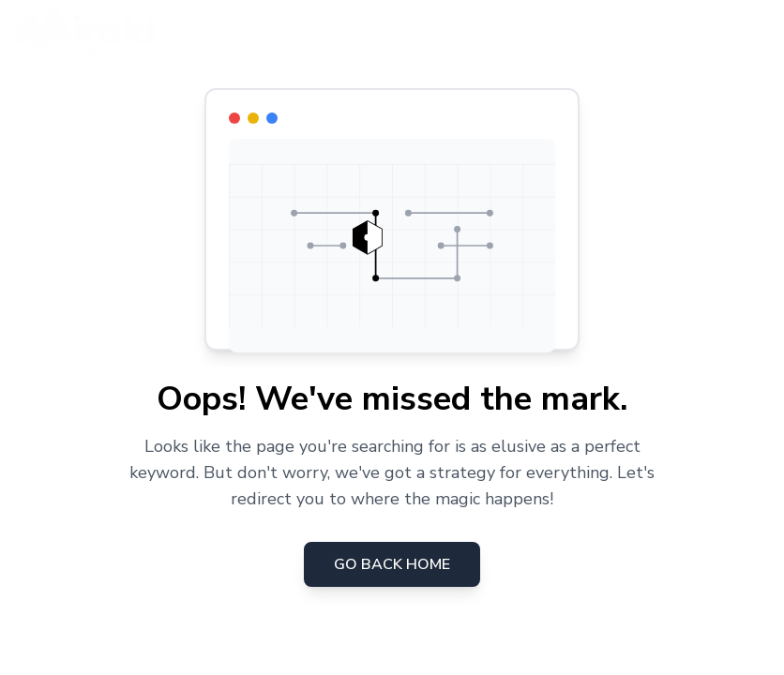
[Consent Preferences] (37, 638)
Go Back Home (392, 564)
